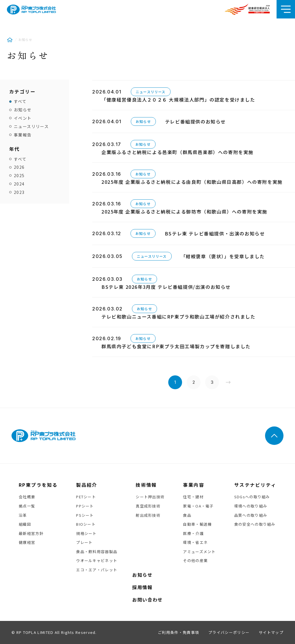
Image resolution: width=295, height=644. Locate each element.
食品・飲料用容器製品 (97, 552)
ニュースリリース (31, 127)
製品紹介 (87, 485)
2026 (19, 167)
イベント (23, 118)
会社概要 (27, 497)
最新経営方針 (31, 533)
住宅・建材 (193, 497)
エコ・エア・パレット (97, 570)
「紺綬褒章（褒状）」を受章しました (223, 256)
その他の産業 (195, 560)
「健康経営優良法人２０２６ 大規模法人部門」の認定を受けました (178, 100)
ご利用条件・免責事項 (178, 632)
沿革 (23, 515)
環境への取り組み (251, 506)
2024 (19, 184)
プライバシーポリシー (229, 632)
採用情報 (142, 587)
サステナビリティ (255, 485)
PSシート (85, 515)
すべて (20, 101)
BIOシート (86, 524)
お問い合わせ (147, 600)
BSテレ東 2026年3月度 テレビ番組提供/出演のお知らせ (166, 287)
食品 (187, 515)
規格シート (86, 533)
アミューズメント (199, 552)
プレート (84, 542)
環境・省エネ (195, 542)
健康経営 (27, 542)
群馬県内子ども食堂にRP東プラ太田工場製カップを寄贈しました (176, 346)
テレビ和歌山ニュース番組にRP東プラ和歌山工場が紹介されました (178, 317)
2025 (19, 176)
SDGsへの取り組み (252, 497)
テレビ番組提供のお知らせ (195, 121)
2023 (19, 192)
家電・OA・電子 (198, 506)
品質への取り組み (251, 515)
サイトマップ (271, 632)
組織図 (25, 524)
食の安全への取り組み (255, 524)
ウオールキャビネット (97, 560)
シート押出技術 (150, 497)
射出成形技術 (148, 515)
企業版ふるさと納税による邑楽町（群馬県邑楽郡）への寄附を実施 (177, 152)
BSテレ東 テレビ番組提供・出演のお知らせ (215, 233)
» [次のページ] (228, 382)
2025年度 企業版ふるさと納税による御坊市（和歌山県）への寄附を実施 (184, 211)
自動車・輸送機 (197, 524)
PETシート (86, 497)
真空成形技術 (148, 506)
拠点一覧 (27, 506)
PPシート (85, 506)
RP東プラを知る (38, 485)
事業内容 (194, 485)
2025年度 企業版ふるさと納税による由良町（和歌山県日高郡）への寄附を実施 (192, 182)
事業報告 (23, 135)
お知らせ (23, 110)
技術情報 (146, 485)
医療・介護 (193, 533)
